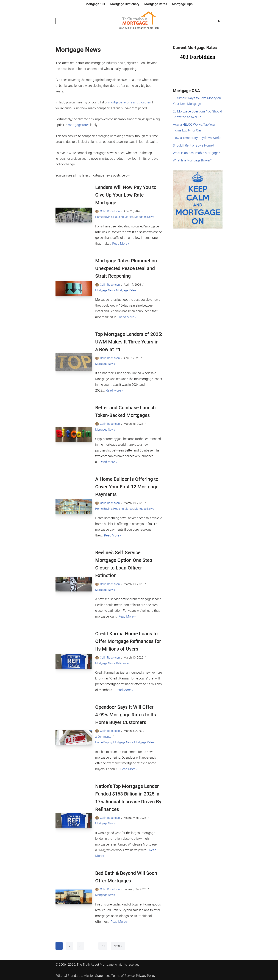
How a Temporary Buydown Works (197, 138)
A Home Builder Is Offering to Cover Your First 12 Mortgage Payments (127, 487)
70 (103, 946)
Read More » (121, 243)
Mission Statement (97, 976)
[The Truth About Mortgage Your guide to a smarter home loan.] (139, 21)
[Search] (219, 21)
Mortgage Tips (182, 4)
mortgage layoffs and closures (130, 102)
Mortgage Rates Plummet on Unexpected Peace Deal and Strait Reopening (126, 268)
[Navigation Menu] (60, 21)
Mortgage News (144, 217)
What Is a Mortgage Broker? (192, 160)
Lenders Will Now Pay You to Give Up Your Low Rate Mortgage (126, 195)
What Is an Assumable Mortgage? (196, 153)
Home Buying (104, 217)
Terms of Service (123, 976)
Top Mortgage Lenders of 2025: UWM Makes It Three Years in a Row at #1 (129, 342)
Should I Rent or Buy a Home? (193, 145)
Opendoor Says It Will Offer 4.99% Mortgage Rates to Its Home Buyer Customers (126, 715)
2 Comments (103, 737)
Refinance (122, 663)
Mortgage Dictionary (125, 4)
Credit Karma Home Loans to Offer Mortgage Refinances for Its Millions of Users (128, 641)
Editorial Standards (69, 976)
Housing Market (123, 217)
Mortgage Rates (156, 4)
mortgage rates (79, 125)
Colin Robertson (110, 211)
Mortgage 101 (95, 4)
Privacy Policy (146, 976)
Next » (118, 946)
